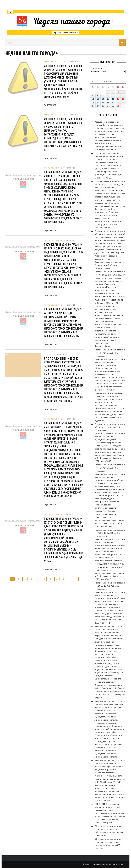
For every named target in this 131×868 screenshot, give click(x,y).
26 (93, 106)
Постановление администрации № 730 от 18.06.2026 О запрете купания (110, 695)
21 (103, 102)
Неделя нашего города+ (100, 864)
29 (108, 106)
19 (93, 102)
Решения (48, 354)
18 (123, 99)
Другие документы (53, 62)
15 (108, 99)
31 (118, 106)
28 (103, 106)
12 (93, 99)
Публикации (96, 68)
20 (98, 102)
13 (98, 99)
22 (108, 102)
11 (123, 95)
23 (113, 102)
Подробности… (51, 105)
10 (118, 95)
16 (113, 99)
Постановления (52, 168)
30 (113, 106)
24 (118, 102)
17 (118, 99)
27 (98, 106)
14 (103, 99)
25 (123, 102)
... (70, 579)
